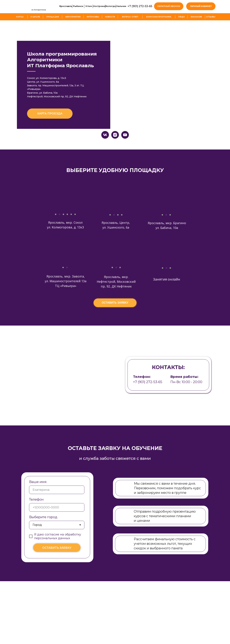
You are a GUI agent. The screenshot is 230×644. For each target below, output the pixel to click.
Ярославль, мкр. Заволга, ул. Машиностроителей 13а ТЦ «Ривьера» (66, 292)
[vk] (105, 146)
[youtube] (125, 146)
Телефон (36, 511)
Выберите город (43, 528)
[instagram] (115, 146)
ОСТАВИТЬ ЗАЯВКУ (57, 559)
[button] (169, 6)
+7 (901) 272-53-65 (140, 6)
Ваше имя (38, 493)
